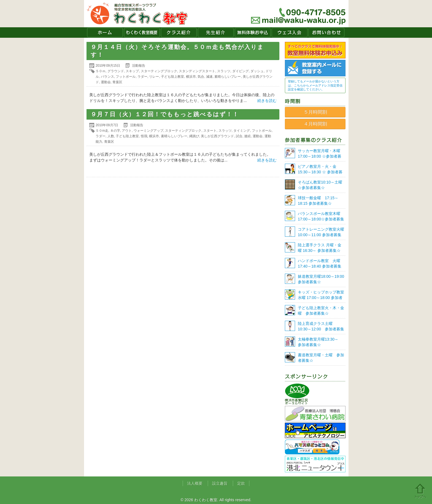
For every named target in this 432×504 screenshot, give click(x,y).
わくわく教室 (137, 14)
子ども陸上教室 (172, 77)
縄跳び (194, 136)
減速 (209, 77)
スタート (210, 131)
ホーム (105, 33)
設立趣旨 (220, 483)
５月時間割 (315, 112)
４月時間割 (315, 124)
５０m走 (102, 131)
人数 (111, 136)
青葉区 (117, 82)
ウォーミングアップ (148, 131)
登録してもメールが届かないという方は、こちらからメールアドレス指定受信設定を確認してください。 (315, 85)
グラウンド (116, 71)
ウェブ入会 (290, 33)
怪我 (144, 136)
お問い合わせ (326, 33)
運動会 (106, 82)
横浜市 (191, 77)
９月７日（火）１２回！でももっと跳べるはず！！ (165, 114)
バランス (107, 77)
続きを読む (267, 101)
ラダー (142, 77)
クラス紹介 (179, 33)
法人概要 (195, 483)
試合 (239, 136)
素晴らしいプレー (228, 77)
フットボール (126, 77)
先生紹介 (216, 33)
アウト (127, 131)
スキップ (132, 71)
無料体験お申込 (253, 33)
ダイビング (241, 71)
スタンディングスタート (197, 71)
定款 (241, 483)
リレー (154, 77)
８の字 (115, 131)
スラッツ (224, 71)
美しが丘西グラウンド (217, 136)
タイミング (242, 131)
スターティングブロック (159, 71)
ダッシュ (257, 71)
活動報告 (139, 66)
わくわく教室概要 (142, 33)
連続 (247, 136)
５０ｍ (101, 71)
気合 (201, 77)
